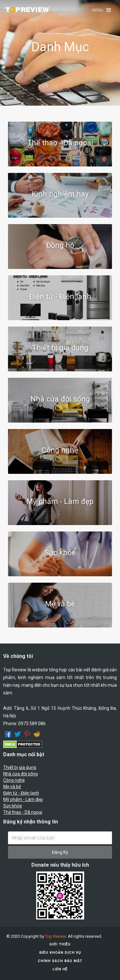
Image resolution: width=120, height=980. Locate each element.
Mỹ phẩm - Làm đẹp (23, 799)
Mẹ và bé (12, 787)
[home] (27, 10)
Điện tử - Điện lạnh (21, 793)
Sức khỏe (13, 806)
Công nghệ (14, 780)
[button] (101, 10)
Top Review (56, 936)
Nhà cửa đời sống (20, 774)
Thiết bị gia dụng (20, 767)
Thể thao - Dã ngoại (23, 812)
